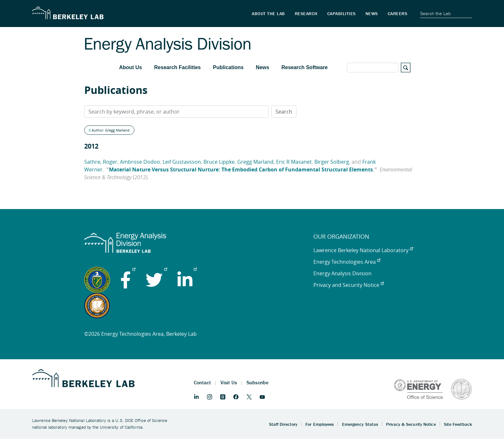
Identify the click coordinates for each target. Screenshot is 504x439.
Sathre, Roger (101, 162)
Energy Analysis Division (342, 273)
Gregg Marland (255, 162)
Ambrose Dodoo (140, 162)
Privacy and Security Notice (349, 285)
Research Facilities (178, 67)
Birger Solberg (332, 162)
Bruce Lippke (219, 162)
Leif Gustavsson (182, 162)
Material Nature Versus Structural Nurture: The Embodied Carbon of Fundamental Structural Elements (241, 169)
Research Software (304, 67)
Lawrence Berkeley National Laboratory (363, 250)
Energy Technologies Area (347, 262)
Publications (228, 67)
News (263, 67)
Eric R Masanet (294, 162)
